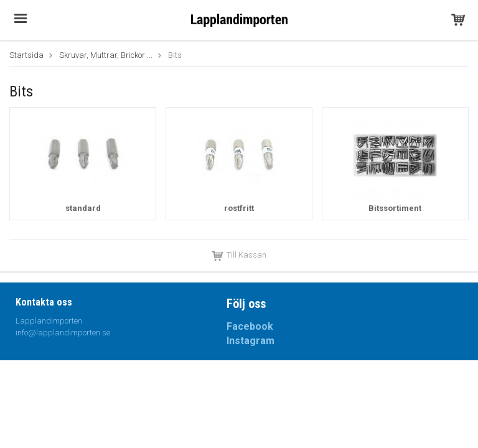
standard (83, 208)
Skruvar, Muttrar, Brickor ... (106, 55)
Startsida (26, 55)
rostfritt (239, 208)
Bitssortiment (395, 208)
